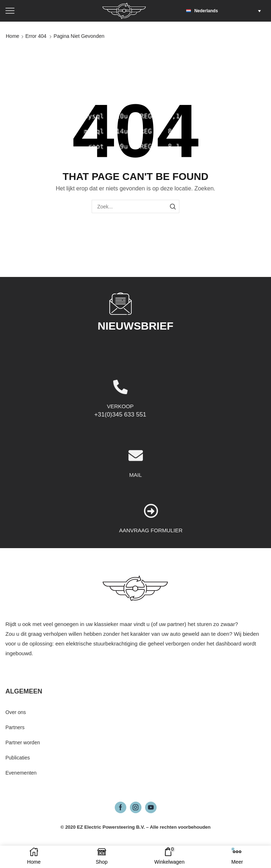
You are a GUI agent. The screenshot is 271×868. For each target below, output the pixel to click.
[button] (225, 11)
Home (12, 36)
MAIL (135, 517)
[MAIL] (136, 497)
